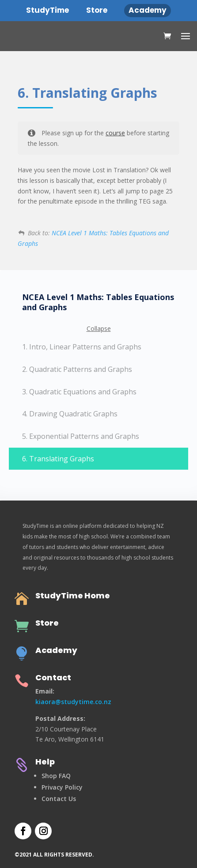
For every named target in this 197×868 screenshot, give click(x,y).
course (115, 133)
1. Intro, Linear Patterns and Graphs (82, 347)
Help (45, 762)
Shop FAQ (56, 776)
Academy (56, 650)
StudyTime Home (73, 595)
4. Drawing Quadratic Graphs (70, 414)
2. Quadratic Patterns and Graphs (77, 369)
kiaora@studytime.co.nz (73, 702)
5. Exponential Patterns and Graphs (81, 436)
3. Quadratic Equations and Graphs (79, 392)
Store (47, 623)
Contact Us (59, 799)
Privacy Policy (62, 787)
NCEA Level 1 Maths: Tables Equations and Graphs (98, 302)
